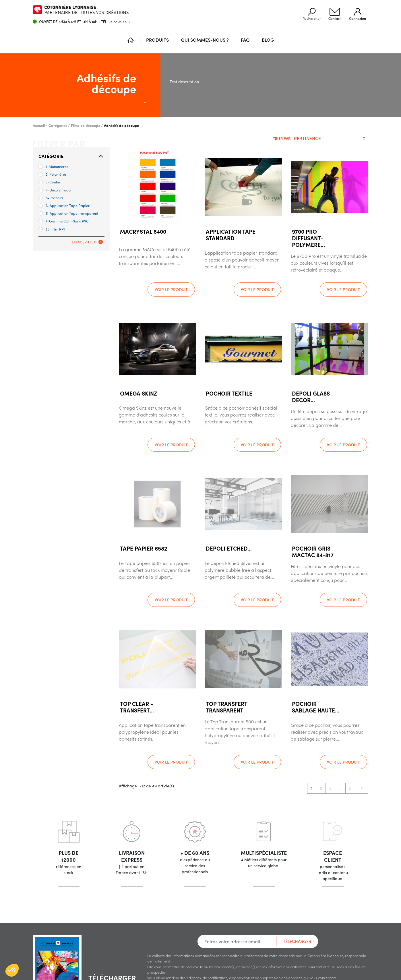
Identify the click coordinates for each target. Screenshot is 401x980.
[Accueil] (131, 41)
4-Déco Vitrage (55, 190)
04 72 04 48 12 (119, 22)
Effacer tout (87, 242)
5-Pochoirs (51, 198)
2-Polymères (53, 174)
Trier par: (282, 138)
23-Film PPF (52, 229)
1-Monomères (53, 166)
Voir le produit (171, 289)
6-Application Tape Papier (64, 205)
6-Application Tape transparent (68, 213)
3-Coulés (50, 182)
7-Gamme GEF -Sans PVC (64, 221)
